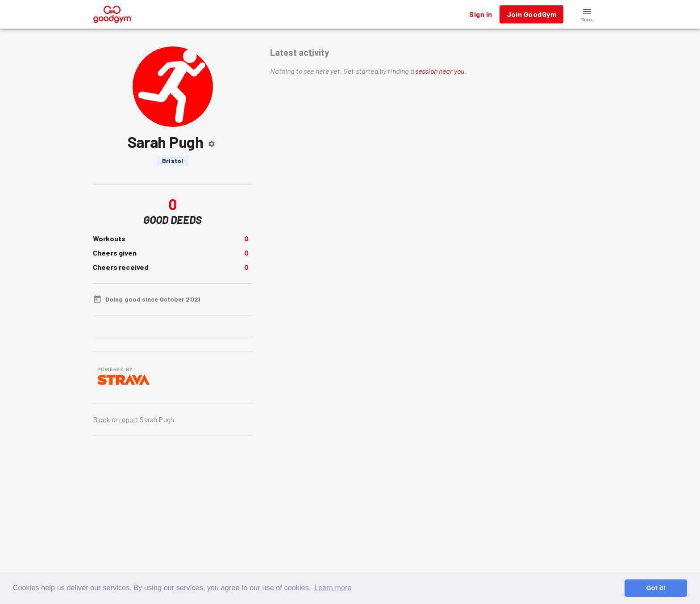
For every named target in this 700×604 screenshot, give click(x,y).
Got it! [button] (656, 588)
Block (102, 419)
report (129, 419)
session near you (440, 71)
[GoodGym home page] (113, 13)
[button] (587, 14)
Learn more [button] (333, 588)
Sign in (481, 14)
